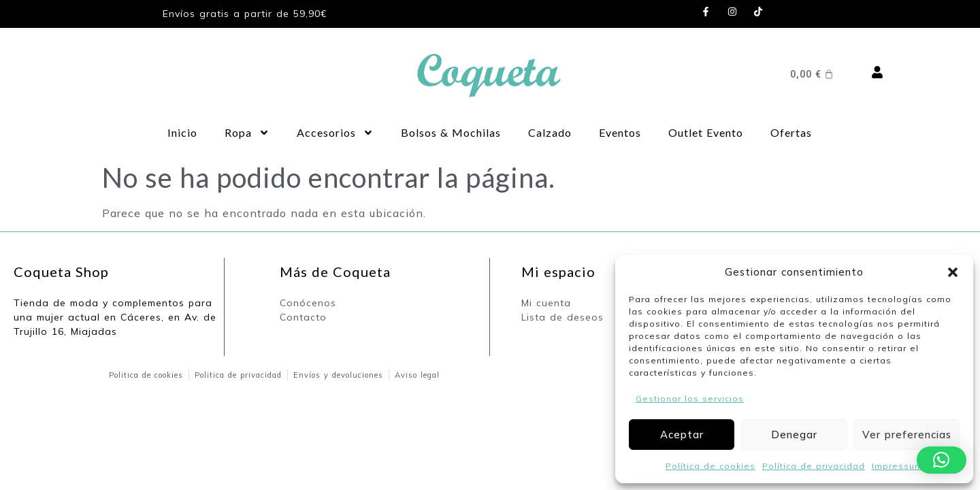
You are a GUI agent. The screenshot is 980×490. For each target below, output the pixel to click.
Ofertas (791, 132)
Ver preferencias (907, 435)
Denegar (794, 435)
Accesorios (335, 133)
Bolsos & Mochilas (451, 132)
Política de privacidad (814, 466)
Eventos (620, 132)
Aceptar (682, 435)
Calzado (550, 132)
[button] (953, 272)
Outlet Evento (706, 132)
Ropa (247, 133)
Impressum (897, 466)
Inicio (182, 132)
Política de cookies (710, 466)
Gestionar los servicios (690, 398)
